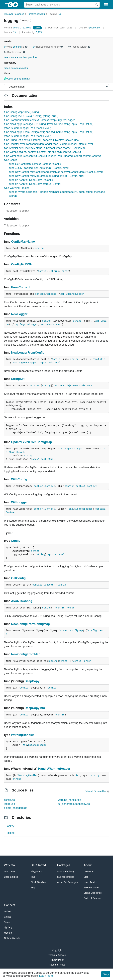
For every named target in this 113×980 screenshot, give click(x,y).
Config (42, 271)
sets (32, 386)
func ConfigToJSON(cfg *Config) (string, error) (31, 116)
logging (53, 14)
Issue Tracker (91, 882)
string (39, 248)
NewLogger (19, 314)
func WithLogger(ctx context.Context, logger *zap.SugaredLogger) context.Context (53, 156)
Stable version (15, 52)
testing (11, 833)
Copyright (57, 950)
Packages (64, 865)
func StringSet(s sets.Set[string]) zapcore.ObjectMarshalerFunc (41, 140)
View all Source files (96, 791)
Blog (86, 877)
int (78, 776)
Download (89, 872)
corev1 (35, 459)
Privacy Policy (57, 960)
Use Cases (10, 872)
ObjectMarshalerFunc (79, 386)
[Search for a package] (59, 5)
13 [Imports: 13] (10, 32)
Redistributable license (48, 47)
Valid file (16, 47)
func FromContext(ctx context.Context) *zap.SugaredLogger (39, 120)
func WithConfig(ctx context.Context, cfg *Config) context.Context (42, 152)
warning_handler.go (70, 800)
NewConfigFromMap (26, 654)
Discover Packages (14, 14)
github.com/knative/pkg (16, 68)
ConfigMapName (23, 242)
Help (33, 887)
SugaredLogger (75, 294)
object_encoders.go (16, 808)
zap (62, 294)
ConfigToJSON (22, 264)
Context (51, 294)
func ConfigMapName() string (21, 112)
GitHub (8, 917)
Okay (106, 974)
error (65, 271)
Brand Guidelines (93, 893)
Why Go (9, 865)
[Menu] (56, 87)
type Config (11, 160)
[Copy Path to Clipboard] (60, 14)
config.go (9, 800)
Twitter (7, 911)
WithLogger (19, 502)
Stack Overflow (38, 882)
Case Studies (11, 877)
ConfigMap (47, 459)
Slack (7, 922)
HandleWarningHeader (54, 769)
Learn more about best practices (21, 57)
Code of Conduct (92, 898)
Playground (37, 872)
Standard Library (66, 872)
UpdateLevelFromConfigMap (32, 442)
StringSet (18, 379)
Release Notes (91, 887)
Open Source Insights (17, 79)
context (40, 294)
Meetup (8, 933)
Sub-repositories (66, 877)
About (88, 865)
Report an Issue (57, 965)
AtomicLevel (54, 324)
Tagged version (79, 47)
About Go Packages (67, 882)
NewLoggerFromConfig (28, 353)
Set (39, 386)
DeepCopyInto (35, 708)
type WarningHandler (16, 188)
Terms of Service (57, 955)
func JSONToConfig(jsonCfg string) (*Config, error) (39, 168)
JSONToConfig (22, 601)
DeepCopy (32, 681)
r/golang (8, 927)
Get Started (38, 865)
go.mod (17, 47)
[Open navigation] (106, 5)
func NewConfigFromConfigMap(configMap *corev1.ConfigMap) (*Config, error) (56, 172)
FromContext (20, 287)
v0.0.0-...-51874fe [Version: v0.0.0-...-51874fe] (18, 28)
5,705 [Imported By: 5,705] (32, 32)
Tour (33, 877)
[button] (5, 47)
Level (61, 555)
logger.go (9, 804)
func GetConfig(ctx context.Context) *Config (35, 164)
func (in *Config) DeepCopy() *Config (31, 180)
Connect (10, 905)
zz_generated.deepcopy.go (74, 804)
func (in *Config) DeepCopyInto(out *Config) (35, 184)
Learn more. (46, 976)
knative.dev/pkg (37, 14)
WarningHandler (22, 735)
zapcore (60, 386)
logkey (10, 826)
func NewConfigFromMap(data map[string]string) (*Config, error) (47, 176)
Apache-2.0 (94, 28)
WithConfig (19, 479)
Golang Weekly (12, 938)
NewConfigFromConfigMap (30, 624)
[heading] (14, 5)
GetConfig (18, 578)
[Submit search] (97, 5)
